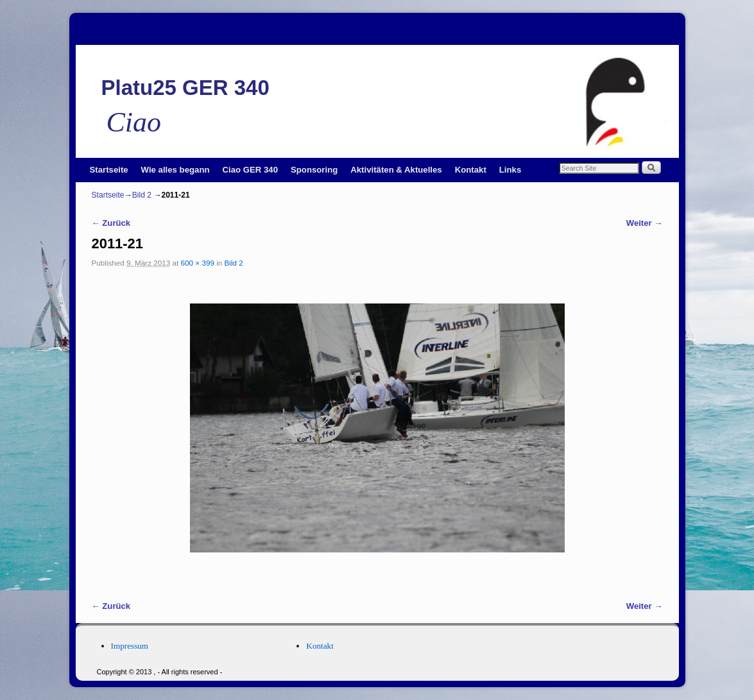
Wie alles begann (176, 170)
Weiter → (645, 223)
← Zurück (111, 223)
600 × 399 (198, 263)
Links (510, 170)
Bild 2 (142, 195)
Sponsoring (314, 170)
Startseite (109, 170)
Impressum (130, 646)
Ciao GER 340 (251, 170)
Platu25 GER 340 (185, 88)
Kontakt (471, 170)
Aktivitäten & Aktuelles (396, 170)
